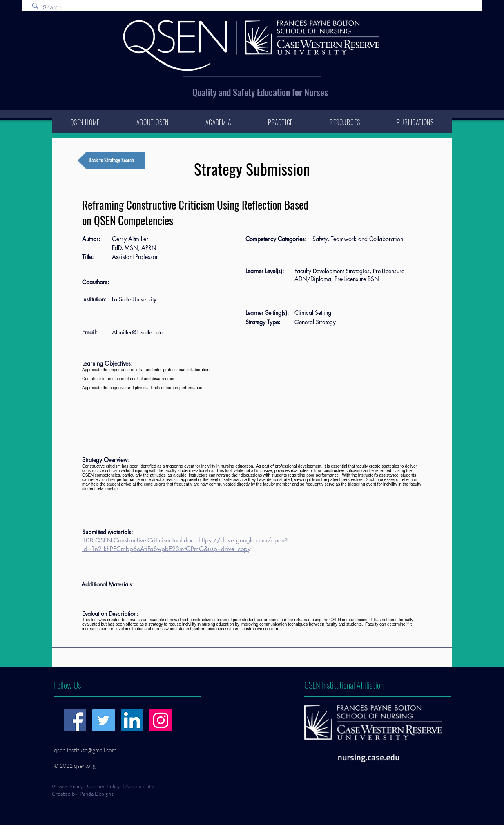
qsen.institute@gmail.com (85, 750)
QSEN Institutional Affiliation (344, 685)
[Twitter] (104, 720)
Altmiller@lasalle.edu (137, 332)
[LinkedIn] (132, 720)
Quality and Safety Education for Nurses (260, 92)
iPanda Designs (96, 794)
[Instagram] (161, 720)
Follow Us (67, 685)
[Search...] (254, 8)
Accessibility (139, 786)
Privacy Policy (67, 786)
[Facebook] (75, 720)
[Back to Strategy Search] (111, 161)
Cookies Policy (104, 786)
